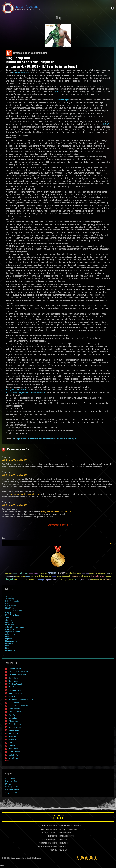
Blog (58, 18)
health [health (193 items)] (37, 576)
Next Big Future (11, 787)
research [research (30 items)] (58, 580)
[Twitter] (82, 858)
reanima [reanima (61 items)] (32, 580)
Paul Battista (14, 687)
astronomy (10, 629)
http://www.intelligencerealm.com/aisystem (26, 392)
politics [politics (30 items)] (26, 580)
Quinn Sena (13, 678)
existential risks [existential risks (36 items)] (10, 577)
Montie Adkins (14, 752)
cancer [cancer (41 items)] (97, 574)
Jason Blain (13, 749)
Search (111, 543)
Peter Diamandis (12, 601)
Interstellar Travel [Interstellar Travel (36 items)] (77, 577)
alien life (9, 620)
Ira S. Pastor (14, 755)
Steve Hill (12, 736)
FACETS (57, 92)
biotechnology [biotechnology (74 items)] (71, 573)
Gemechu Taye (15, 690)
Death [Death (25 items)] (111, 574)
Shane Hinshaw (15, 724)
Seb (13, 439)
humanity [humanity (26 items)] (54, 577)
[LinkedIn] (86, 858)
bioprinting (10, 648)
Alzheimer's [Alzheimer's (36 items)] (15, 574)
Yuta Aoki (13, 715)
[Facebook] (77, 858)
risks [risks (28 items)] (62, 580)
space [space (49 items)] (71, 580)
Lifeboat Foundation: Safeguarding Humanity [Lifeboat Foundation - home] (52, 8)
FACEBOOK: (43, 826)
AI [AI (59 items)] (11, 573)
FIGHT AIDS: (46, 840)
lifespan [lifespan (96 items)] (108, 577)
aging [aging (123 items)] (7, 573)
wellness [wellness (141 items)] (107, 580)
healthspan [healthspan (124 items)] (46, 577)
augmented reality (13, 632)
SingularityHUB (11, 793)
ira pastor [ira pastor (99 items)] (86, 577)
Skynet (8, 613)
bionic (8, 646)
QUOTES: (62, 850)
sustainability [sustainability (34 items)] (77, 580)
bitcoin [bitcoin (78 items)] (79, 573)
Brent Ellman (14, 740)
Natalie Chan (14, 733)
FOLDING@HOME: (44, 843)
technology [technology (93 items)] (86, 580)
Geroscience (10, 778)
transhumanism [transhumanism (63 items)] (97, 580)
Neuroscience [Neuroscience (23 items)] (21, 580)
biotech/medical (12, 650)
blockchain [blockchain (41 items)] (86, 574)
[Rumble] (95, 858)
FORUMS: (52, 850)
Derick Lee (13, 718)
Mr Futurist (10, 784)
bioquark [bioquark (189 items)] (52, 573)
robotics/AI (63, 439)
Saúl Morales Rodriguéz (18, 672)
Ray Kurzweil (10, 606)
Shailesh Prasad (15, 684)
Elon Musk (10, 608)
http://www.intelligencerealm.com (25, 494)
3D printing (10, 596)
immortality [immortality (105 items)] (67, 576)
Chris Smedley (14, 758)
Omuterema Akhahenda (18, 706)
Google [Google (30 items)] (32, 577)
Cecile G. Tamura (16, 712)
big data (9, 639)
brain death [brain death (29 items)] (92, 574)
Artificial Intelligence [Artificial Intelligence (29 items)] (34, 574)
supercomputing (72, 439)
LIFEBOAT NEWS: (64, 826)
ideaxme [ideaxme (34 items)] (59, 577)
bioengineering (11, 641)
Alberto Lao (13, 721)
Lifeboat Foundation (16, 858)
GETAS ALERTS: (64, 829)
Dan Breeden (14, 681)
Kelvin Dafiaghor (15, 693)
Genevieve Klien (15, 669)
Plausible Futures (12, 790)
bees (7, 636)
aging (8, 618)
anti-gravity (10, 622)
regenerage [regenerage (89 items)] (40, 580)
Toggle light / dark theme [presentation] (112, 8)
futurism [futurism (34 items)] (27, 577)
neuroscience (55, 439)
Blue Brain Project (62, 100)
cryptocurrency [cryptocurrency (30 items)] (103, 574)
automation (10, 634)
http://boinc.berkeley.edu (17, 390)
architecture (10, 625)
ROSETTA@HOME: (43, 847)
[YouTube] (91, 858)
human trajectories (32, 439)
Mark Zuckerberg (12, 615)
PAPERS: (62, 847)
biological (9, 643)
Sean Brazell (14, 730)
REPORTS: (62, 840)
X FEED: (44, 833)
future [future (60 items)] (23, 577)
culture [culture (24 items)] (108, 574)
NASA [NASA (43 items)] (17, 580)
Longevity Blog (11, 781)
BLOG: (61, 833)
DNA (7, 603)
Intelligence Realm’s (21, 73)
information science (45, 439)
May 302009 (9, 53)
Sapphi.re (38, 858)
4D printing (10, 599)
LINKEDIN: (44, 829)
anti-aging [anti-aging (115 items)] (24, 573)
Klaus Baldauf (14, 709)
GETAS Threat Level (58, 817)
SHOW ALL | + (9, 761)
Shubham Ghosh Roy (17, 675)
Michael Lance (15, 746)
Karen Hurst (13, 696)
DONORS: (50, 836)
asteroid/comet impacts (15, 627)
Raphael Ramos (15, 727)
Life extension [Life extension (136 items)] (97, 576)
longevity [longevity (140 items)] (10, 580)
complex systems (21, 439)
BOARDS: (62, 836)
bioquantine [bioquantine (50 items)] (43, 573)
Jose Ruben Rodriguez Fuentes (21, 700)
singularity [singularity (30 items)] (66, 580)
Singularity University (14, 611)
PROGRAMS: (63, 843)
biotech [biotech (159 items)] (61, 573)
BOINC (106, 124)
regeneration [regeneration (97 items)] (50, 580)
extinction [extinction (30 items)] (17, 577)
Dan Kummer (14, 703)
